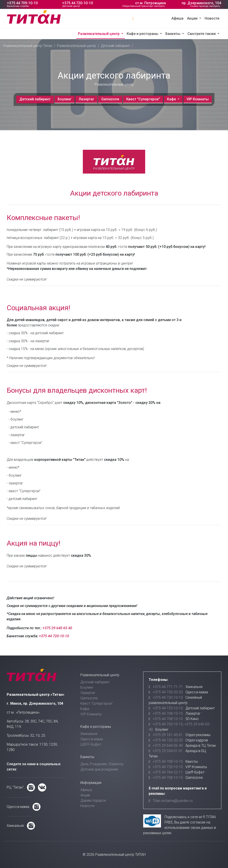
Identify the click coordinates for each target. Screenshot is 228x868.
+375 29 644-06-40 (168, 746)
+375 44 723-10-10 (168, 708)
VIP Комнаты (198, 99)
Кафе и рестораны (143, 34)
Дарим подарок (93, 800)
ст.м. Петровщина (151, 3)
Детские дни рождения (99, 769)
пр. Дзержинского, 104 (201, 3)
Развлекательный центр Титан (28, 46)
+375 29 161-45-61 (168, 735)
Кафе (172, 99)
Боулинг (65, 99)
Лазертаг (86, 99)
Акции (193, 18)
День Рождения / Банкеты (102, 764)
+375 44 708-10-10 (168, 713)
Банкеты (173, 34)
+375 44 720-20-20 (168, 740)
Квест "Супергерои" (143, 99)
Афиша (177, 18)
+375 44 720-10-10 (77, 3)
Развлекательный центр (99, 34)
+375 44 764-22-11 (168, 772)
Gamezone (110, 99)
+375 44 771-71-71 (168, 687)
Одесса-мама (92, 739)
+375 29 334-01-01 (168, 751)
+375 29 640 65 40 (57, 628)
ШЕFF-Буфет (91, 744)
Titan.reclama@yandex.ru (173, 801)
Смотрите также (202, 34)
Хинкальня (89, 734)
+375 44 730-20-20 (168, 692)
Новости (212, 18)
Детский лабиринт (115, 46)
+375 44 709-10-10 (22, 3)
